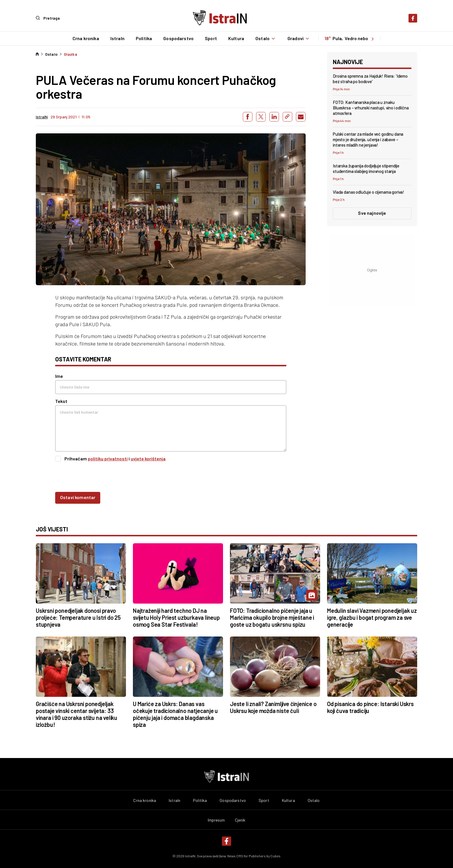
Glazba (70, 54)
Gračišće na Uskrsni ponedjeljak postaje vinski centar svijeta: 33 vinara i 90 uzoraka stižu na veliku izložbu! (77, 714)
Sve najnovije (372, 213)
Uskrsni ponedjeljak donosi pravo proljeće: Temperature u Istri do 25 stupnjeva (78, 617)
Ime (59, 376)
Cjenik (240, 820)
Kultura (236, 38)
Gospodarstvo (178, 38)
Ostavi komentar (78, 497)
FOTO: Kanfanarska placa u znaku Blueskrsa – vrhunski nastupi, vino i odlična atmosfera (371, 107)
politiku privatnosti (108, 459)
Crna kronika (86, 38)
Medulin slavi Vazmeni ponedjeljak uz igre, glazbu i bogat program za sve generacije (372, 617)
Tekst (61, 401)
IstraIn (117, 38)
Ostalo (266, 38)
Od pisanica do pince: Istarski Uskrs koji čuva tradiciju (370, 707)
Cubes (275, 856)
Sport (211, 38)
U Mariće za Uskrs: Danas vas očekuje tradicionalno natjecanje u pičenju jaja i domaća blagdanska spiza (175, 714)
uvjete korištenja (148, 459)
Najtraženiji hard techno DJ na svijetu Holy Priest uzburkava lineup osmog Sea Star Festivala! (176, 617)
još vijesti (52, 529)
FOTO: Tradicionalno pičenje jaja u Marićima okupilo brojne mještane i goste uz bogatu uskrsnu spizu (272, 617)
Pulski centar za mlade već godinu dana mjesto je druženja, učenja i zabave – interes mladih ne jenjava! (368, 139)
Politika (144, 38)
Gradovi (299, 38)
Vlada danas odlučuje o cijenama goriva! (368, 192)
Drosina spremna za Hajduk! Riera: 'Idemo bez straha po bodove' (370, 78)
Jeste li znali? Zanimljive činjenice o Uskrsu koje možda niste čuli (273, 707)
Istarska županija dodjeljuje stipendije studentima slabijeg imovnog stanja (366, 168)
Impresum (216, 820)
